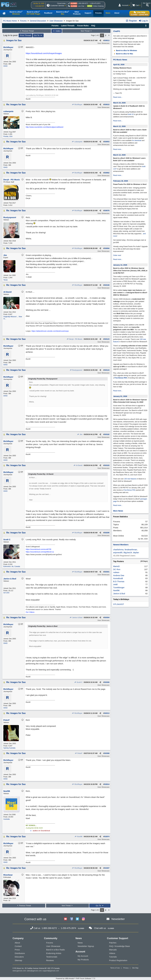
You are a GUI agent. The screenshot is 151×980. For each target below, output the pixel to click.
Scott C (78, 682)
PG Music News (120, 60)
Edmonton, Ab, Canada (12, 566)
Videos (112, 953)
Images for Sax (14, 40)
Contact (18, 946)
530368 (107, 753)
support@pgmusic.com (51, 971)
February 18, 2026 (120, 181)
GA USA (6, 593)
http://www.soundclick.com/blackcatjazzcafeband (44, 127)
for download (137, 140)
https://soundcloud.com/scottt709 (38, 549)
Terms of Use (115, 968)
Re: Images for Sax (16, 104)
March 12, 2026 (119, 126)
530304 (107, 618)
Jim (80, 434)
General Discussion (38, 21)
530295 (107, 533)
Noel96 (79, 837)
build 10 (131, 114)
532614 (107, 784)
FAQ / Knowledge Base (119, 946)
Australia (6, 819)
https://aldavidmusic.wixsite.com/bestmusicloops (50, 331)
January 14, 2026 (120, 265)
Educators (19, 957)
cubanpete (77, 142)
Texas (5, 280)
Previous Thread (27, 31)
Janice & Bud (76, 618)
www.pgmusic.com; (19, 971)
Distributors (20, 953)
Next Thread (86, 31)
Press (17, 950)
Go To (38, 35)
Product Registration (118, 960)
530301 (107, 572)
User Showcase (56, 21)
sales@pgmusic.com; (35, 971)
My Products (83, 960)
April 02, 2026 (119, 65)
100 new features (130, 479)
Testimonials (52, 957)
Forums (23, 21)
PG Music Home (10, 21)
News (80, 943)
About (17, 943)
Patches (113, 943)
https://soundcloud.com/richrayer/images (44, 53)
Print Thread (26, 35)
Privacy (126, 968)
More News (118, 511)
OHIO (5, 66)
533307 (107, 868)
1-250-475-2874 (95, 3)
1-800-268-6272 (83, 3)
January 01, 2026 (120, 396)
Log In (143, 21)
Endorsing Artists (54, 953)
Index (57, 31)
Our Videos (30, 612)
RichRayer (77, 105)
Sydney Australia (9, 748)
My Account (83, 956)
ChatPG (117, 31)
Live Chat (81, 6)
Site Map (135, 968)
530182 (107, 434)
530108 (107, 285)
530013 (107, 40)
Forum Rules (83, 26)
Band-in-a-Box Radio (55, 950)
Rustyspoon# (76, 370)
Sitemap (18, 960)
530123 (107, 339)
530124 (107, 370)
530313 (107, 713)
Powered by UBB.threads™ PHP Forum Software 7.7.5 (75, 979)
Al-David (78, 465)
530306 (107, 682)
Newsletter (118, 919)
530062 (107, 173)
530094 (107, 248)
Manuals (113, 950)
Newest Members (121, 545)
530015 (107, 105)
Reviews (50, 960)
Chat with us (100, 928)
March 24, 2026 (119, 103)
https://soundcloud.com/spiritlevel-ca (40, 552)
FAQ (93, 26)
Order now (117, 255)
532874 (107, 837)
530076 (107, 211)
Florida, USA (8, 136)
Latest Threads (68, 26)
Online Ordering (98, 6)
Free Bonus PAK (121, 378)
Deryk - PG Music (74, 339)
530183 (107, 465)
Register (131, 21)
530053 (107, 142)
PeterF (79, 753)
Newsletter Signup (86, 946)
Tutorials (113, 957)
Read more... (118, 97)
